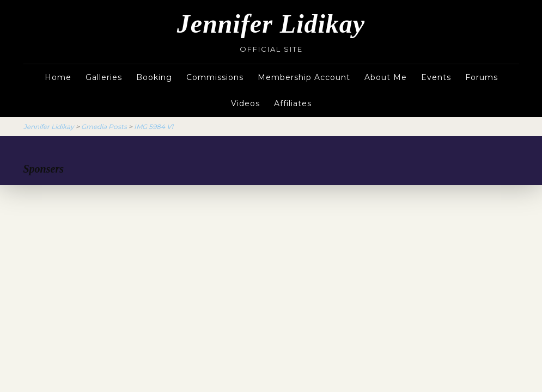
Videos (245, 103)
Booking (154, 77)
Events (436, 77)
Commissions (215, 77)
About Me (386, 77)
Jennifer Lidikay (271, 24)
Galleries (104, 77)
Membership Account (304, 77)
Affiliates (293, 103)
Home (58, 77)
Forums (482, 77)
